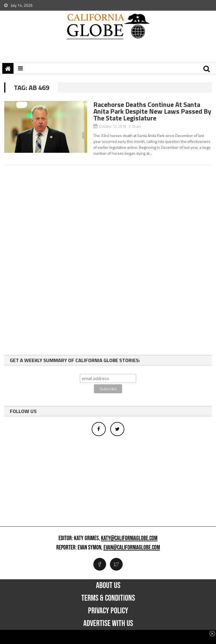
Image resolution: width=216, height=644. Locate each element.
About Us (108, 585)
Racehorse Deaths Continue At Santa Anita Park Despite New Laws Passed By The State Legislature (152, 111)
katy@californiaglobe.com (129, 538)
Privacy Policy (108, 611)
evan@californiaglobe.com (132, 548)
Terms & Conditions (108, 598)
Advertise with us (108, 623)
